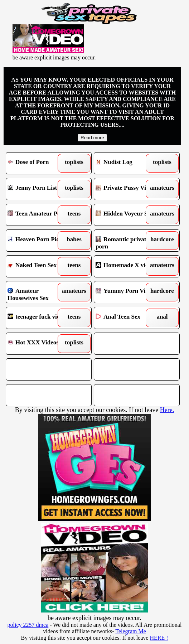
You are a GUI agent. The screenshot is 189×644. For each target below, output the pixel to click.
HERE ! (159, 638)
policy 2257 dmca (28, 625)
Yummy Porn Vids (126, 292)
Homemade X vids (126, 266)
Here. (167, 410)
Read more (92, 138)
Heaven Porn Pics (38, 241)
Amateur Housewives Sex (38, 292)
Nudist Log (126, 163)
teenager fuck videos (38, 318)
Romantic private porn (126, 241)
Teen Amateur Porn (38, 215)
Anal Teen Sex (126, 318)
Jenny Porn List (38, 189)
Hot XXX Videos (38, 344)
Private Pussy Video (126, 189)
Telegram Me (131, 631)
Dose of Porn (38, 163)
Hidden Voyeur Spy (126, 215)
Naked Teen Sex (38, 266)
